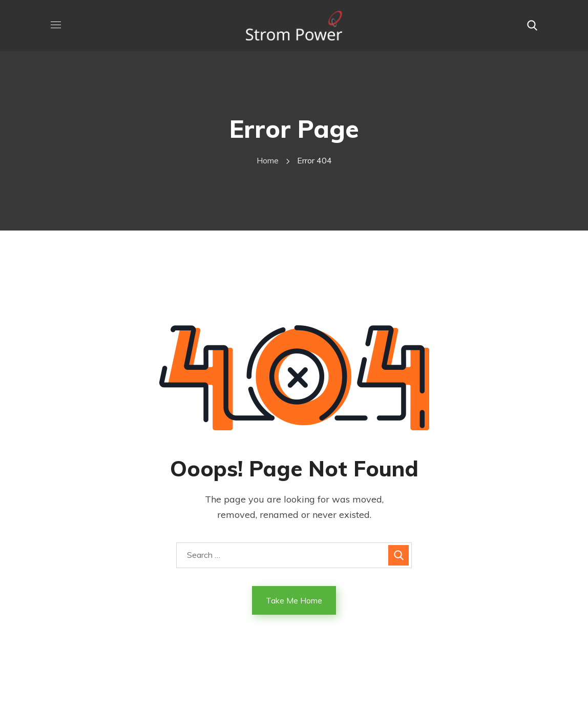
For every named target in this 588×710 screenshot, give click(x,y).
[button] (532, 26)
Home (268, 160)
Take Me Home (294, 600)
